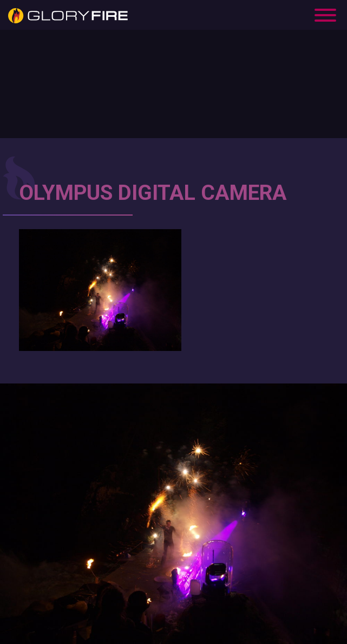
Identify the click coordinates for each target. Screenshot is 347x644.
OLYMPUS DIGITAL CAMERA (153, 193)
